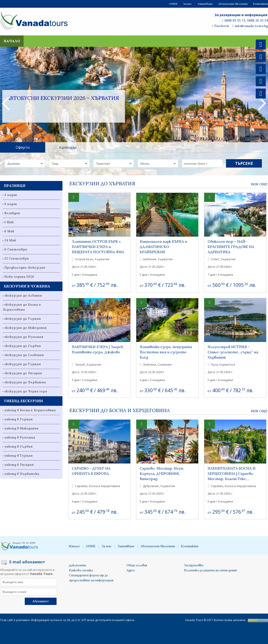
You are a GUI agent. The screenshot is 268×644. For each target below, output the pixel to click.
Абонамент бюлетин (233, 4)
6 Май (9, 231)
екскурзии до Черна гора (26, 391)
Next (262, 103)
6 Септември (16, 249)
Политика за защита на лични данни (210, 570)
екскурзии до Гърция (22, 319)
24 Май (10, 240)
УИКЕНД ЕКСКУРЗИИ (23, 401)
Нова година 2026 (19, 277)
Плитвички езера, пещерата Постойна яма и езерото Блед (166, 352)
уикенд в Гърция (18, 419)
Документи (78, 565)
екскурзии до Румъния (24, 337)
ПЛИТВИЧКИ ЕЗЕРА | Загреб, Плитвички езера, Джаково (98, 349)
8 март (11, 204)
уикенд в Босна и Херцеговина (30, 410)
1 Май (9, 222)
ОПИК (173, 4)
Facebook (220, 26)
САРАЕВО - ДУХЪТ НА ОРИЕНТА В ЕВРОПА (91, 471)
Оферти (23, 147)
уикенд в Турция (18, 456)
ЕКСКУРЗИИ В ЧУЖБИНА (27, 286)
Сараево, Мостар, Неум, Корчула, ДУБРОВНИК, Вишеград (162, 473)
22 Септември (17, 258)
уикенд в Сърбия (18, 446)
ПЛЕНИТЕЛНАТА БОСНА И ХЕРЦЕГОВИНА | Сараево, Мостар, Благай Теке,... (232, 473)
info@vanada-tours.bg (250, 26)
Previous (6, 103)
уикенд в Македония (21, 428)
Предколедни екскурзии (25, 268)
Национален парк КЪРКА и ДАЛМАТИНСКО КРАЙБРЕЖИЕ (163, 247)
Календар (68, 147)
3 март (11, 195)
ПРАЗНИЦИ (15, 186)
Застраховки (194, 565)
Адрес (131, 570)
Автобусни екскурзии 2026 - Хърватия (63, 98)
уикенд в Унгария (19, 465)
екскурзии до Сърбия (22, 346)
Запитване (205, 4)
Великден (12, 213)
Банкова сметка (81, 570)
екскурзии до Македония (25, 328)
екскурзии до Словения (24, 355)
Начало (12, 41)
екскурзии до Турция (22, 364)
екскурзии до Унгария (23, 373)
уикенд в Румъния (20, 437)
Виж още (259, 184)
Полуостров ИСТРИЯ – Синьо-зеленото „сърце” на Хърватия (233, 352)
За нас (187, 4)
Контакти (261, 4)
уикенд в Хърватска (22, 474)
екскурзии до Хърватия (25, 382)
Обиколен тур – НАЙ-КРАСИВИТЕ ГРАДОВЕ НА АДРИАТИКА (231, 247)
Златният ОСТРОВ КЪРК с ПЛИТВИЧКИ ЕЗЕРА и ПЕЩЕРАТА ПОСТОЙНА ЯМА (98, 247)
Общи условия (137, 565)
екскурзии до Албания (23, 295)
